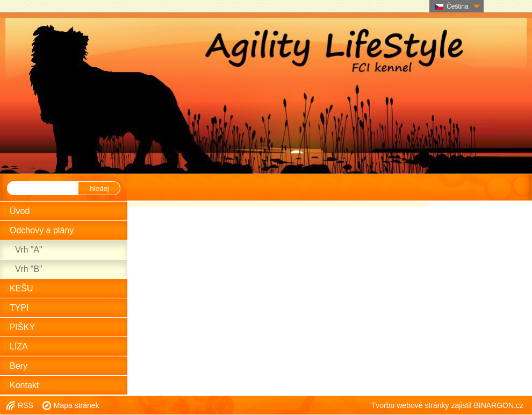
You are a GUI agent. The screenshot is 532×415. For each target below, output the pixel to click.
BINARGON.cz (498, 405)
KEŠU (21, 288)
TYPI (19, 308)
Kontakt (24, 385)
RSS (26, 405)
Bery (19, 366)
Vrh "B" (29, 269)
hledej (99, 188)
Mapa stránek (77, 405)
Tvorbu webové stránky (410, 405)
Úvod (20, 211)
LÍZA (19, 346)
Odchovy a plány (42, 230)
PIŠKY (22, 327)
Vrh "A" (29, 250)
